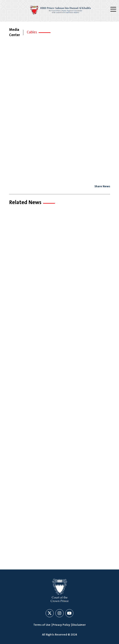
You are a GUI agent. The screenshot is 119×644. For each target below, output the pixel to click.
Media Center (15, 33)
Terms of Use (42, 625)
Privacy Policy (61, 625)
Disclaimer (79, 625)
